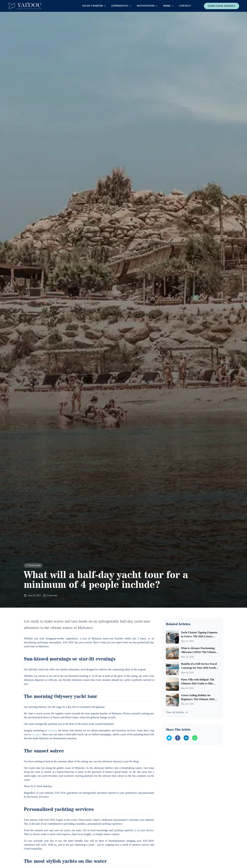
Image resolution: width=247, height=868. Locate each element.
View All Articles (177, 712)
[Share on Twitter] (169, 738)
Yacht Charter (94, 6)
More (169, 6)
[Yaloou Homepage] (25, 6)
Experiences (122, 6)
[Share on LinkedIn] (186, 738)
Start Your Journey (222, 6)
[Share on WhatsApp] (195, 738)
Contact (185, 6)
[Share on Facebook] (178, 738)
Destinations (147, 6)
